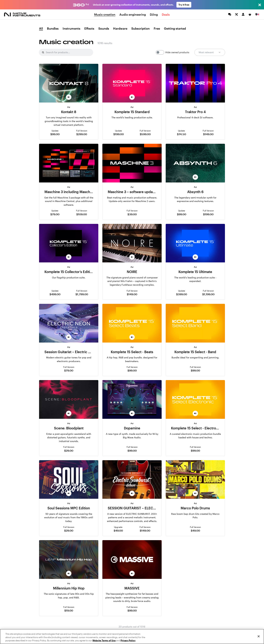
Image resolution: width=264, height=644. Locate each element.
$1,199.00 (208, 294)
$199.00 (119, 134)
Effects (89, 29)
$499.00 (55, 294)
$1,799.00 (82, 294)
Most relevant (210, 52)
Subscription (141, 29)
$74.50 (181, 134)
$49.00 (118, 530)
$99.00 (55, 134)
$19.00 (69, 610)
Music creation (105, 14)
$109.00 (82, 214)
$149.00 (208, 134)
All (41, 29)
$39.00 (132, 214)
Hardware (120, 29)
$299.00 (82, 134)
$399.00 (182, 294)
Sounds (104, 29)
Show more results (132, 634)
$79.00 (55, 214)
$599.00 (145, 134)
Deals (166, 14)
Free (157, 29)
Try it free (184, 5)
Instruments (71, 29)
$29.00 (69, 451)
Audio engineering (133, 14)
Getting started (175, 29)
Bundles (53, 29)
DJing (154, 14)
